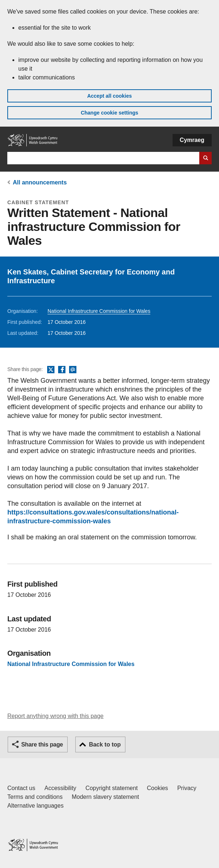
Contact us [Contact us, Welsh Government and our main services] (21, 788)
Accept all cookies (109, 96)
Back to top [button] (105, 744)
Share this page (42, 744)
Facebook (62, 370)
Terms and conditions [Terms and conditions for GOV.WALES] (35, 797)
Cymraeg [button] (192, 140)
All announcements (40, 182)
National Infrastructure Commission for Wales (99, 311)
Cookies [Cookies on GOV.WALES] (158, 788)
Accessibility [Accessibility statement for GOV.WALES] (60, 788)
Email (73, 370)
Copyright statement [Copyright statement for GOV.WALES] (112, 788)
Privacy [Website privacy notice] (187, 788)
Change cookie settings (109, 113)
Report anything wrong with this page (55, 716)
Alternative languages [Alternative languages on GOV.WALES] (35, 806)
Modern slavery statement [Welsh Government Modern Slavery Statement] (105, 797)
